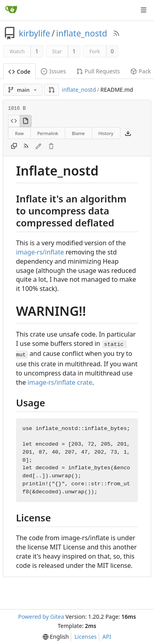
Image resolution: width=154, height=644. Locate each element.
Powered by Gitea (41, 617)
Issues (53, 71)
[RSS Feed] (116, 33)
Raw (20, 133)
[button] (52, 90)
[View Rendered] (26, 121)
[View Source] (14, 121)
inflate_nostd (82, 33)
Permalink (48, 133)
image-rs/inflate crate (60, 382)
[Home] (11, 10)
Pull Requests (98, 71)
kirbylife (34, 33)
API (107, 637)
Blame (78, 133)
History (106, 133)
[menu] (56, 637)
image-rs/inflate (40, 252)
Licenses (86, 637)
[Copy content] (14, 146)
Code (19, 72)
